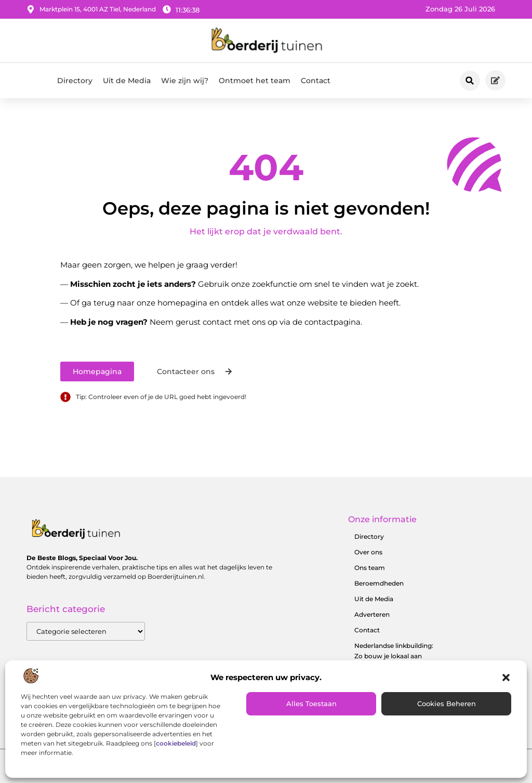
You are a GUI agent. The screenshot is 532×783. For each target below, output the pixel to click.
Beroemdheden (379, 583)
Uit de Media (127, 81)
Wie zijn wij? (185, 81)
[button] (506, 678)
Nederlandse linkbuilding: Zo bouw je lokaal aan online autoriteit (394, 656)
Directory (75, 81)
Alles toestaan (311, 704)
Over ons (368, 552)
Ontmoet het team (255, 81)
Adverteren (372, 614)
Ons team (370, 568)
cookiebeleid (176, 743)
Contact (316, 81)
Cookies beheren (447, 704)
